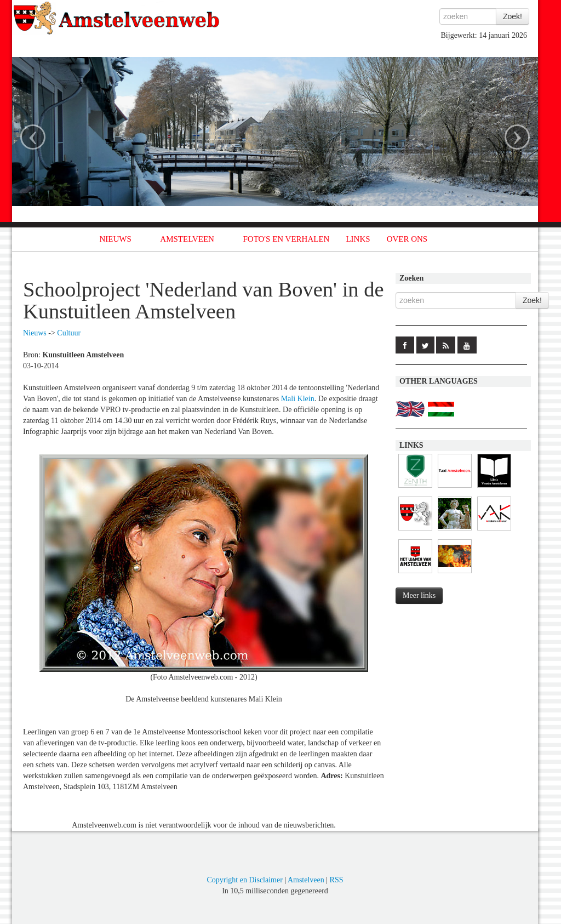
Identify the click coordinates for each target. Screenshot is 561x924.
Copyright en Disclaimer (244, 880)
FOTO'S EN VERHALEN (286, 239)
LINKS (358, 239)
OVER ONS (407, 239)
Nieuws (35, 333)
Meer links (419, 595)
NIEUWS (116, 239)
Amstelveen (306, 880)
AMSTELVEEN (187, 239)
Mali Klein (298, 399)
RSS (337, 880)
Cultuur (69, 333)
